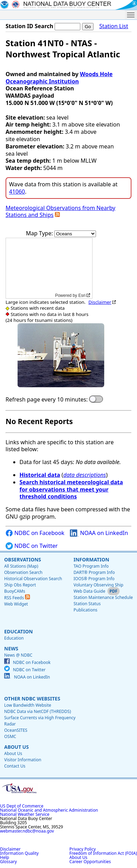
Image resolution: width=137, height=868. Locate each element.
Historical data (40, 475)
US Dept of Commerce (22, 806)
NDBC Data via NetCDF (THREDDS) (38, 711)
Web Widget (16, 604)
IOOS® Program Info (94, 579)
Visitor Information (23, 760)
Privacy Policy (83, 849)
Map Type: (40, 233)
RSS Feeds (17, 598)
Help (5, 857)
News (11, 648)
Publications (85, 610)
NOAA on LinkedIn (99, 533)
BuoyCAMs (15, 591)
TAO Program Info (91, 566)
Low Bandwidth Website (28, 705)
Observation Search (23, 572)
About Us (17, 747)
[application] (49, 268)
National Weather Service (25, 814)
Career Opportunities (90, 862)
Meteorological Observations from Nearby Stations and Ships (61, 212)
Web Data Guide (89, 591)
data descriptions (85, 475)
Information (91, 559)
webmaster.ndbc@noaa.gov (27, 831)
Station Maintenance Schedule (103, 597)
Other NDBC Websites (32, 699)
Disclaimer (100, 302)
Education (18, 631)
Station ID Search (29, 26)
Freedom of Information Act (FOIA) (103, 853)
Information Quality (19, 853)
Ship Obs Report (20, 585)
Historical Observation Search (33, 579)
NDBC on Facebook (35, 533)
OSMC (10, 736)
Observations (23, 559)
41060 (17, 192)
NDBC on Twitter (32, 546)
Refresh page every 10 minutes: (47, 400)
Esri (82, 295)
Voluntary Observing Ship (98, 585)
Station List (114, 26)
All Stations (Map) (21, 566)
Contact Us (15, 766)
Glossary (8, 862)
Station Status (87, 604)
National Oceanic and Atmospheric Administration (49, 810)
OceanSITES (16, 730)
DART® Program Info (94, 572)
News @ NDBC (18, 655)
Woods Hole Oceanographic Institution (59, 78)
